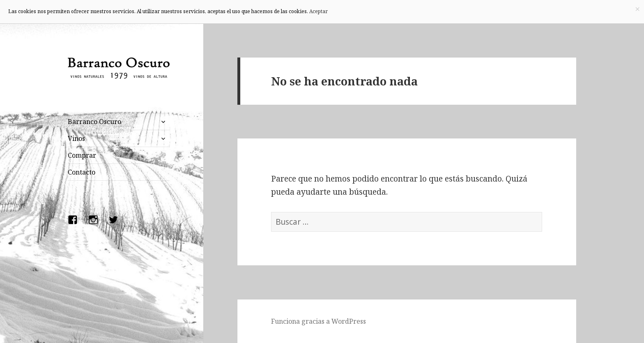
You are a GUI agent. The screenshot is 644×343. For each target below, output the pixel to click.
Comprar (82, 155)
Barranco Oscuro (94, 122)
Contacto (82, 172)
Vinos (76, 138)
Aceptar (319, 11)
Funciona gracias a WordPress (319, 321)
